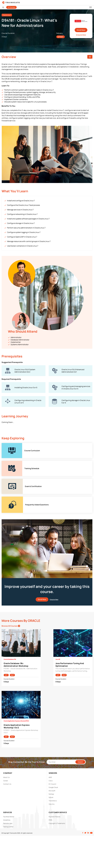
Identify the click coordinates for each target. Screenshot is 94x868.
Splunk (51, 797)
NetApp (51, 794)
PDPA (50, 820)
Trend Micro (53, 801)
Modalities (7, 820)
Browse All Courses (11, 626)
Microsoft (52, 791)
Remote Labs (8, 823)
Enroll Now (81, 30)
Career (6, 781)
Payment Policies (54, 817)
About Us (6, 777)
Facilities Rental (9, 817)
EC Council (52, 784)
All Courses (11, 7)
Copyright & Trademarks (57, 823)
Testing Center (8, 827)
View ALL (52, 804)
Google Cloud (53, 787)
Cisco (51, 781)
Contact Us (7, 784)
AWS (50, 777)
